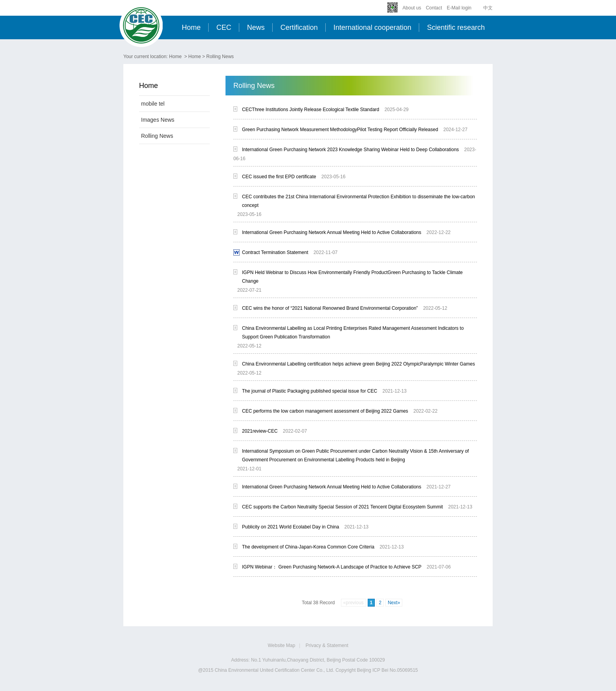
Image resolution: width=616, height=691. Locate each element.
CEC (224, 27)
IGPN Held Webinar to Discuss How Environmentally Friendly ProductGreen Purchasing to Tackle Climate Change (352, 277)
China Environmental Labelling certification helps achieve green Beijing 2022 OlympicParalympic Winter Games (358, 364)
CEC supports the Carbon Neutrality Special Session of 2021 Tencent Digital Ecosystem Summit (342, 507)
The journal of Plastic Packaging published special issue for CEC (310, 391)
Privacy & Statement (327, 645)
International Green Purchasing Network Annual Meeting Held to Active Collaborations (332, 232)
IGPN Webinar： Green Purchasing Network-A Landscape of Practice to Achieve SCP (332, 567)
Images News (158, 120)
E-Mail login (459, 8)
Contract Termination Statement (275, 252)
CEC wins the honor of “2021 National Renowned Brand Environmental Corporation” (330, 308)
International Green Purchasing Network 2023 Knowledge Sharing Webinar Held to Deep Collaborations (350, 150)
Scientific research (456, 27)
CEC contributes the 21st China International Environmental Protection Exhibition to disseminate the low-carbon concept (358, 201)
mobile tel (153, 104)
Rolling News (220, 57)
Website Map (282, 645)
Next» (394, 603)
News (256, 27)
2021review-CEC (260, 431)
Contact (434, 8)
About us (412, 8)
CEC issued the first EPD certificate (279, 177)
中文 (488, 8)
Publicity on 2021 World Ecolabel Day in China (291, 527)
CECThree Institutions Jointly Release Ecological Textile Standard (311, 110)
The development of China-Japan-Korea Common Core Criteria (308, 547)
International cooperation (372, 27)
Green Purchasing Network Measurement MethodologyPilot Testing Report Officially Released (340, 130)
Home (191, 27)
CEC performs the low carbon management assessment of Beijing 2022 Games (325, 411)
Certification (299, 27)
